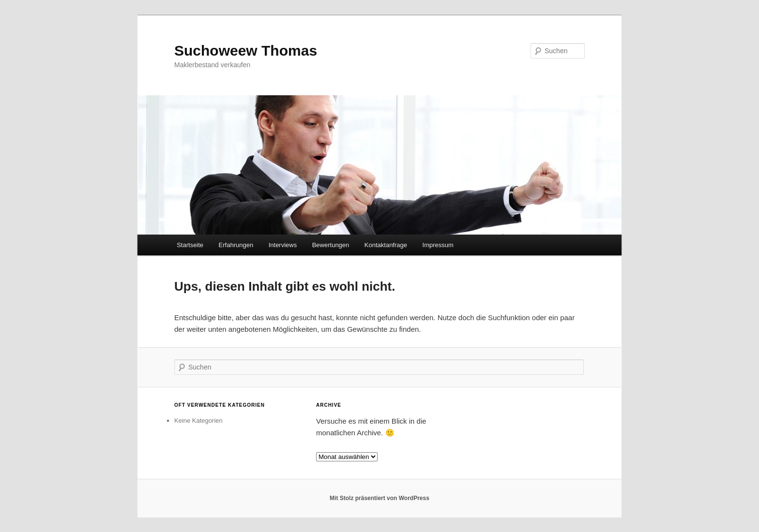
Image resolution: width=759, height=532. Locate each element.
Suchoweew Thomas (246, 51)
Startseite (190, 245)
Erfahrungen (236, 245)
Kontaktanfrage (386, 245)
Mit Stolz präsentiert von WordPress (379, 498)
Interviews (283, 245)
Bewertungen (331, 245)
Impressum (438, 245)
